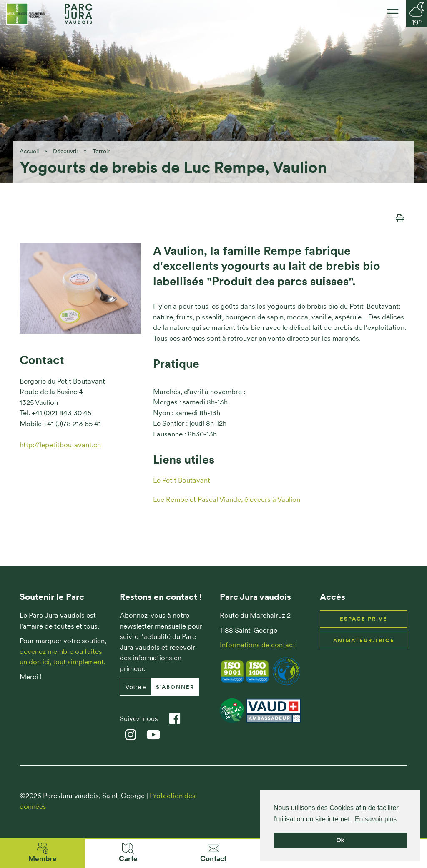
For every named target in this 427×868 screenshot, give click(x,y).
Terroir (101, 151)
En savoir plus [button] (376, 819)
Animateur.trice (364, 640)
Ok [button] (340, 840)
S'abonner (175, 687)
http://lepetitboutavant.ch (60, 445)
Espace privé (364, 619)
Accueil (29, 151)
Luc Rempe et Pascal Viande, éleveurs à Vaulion (227, 499)
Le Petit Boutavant (182, 480)
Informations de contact (257, 645)
